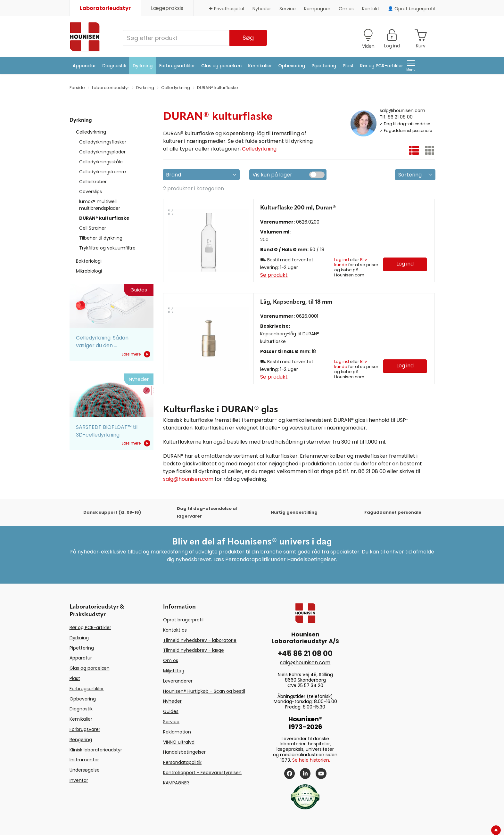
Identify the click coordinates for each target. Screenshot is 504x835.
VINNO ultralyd (179, 742)
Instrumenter (84, 760)
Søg (248, 38)
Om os (346, 9)
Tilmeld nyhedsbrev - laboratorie (200, 640)
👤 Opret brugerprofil (411, 9)
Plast (348, 66)
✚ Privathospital (227, 9)
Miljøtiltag (174, 671)
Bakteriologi (89, 261)
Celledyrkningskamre (103, 172)
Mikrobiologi (89, 271)
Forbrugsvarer (85, 729)
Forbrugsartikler (177, 66)
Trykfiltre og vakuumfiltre (107, 248)
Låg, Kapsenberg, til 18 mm (296, 302)
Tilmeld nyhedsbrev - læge (194, 650)
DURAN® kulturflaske (104, 218)
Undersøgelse (85, 770)
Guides (171, 711)
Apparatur (84, 66)
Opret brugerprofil (183, 620)
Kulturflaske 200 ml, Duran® (298, 208)
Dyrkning (143, 66)
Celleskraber (93, 182)
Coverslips (91, 192)
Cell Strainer (93, 228)
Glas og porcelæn (221, 66)
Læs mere (136, 354)
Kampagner (317, 9)
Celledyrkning (91, 132)
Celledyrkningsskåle (101, 162)
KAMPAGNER (176, 783)
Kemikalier (260, 66)
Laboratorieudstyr (105, 8)
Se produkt (274, 275)
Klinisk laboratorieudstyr (96, 750)
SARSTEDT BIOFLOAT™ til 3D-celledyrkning (107, 431)
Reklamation (177, 732)
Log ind (342, 260)
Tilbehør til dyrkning (101, 238)
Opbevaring (292, 66)
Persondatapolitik (182, 762)
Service (288, 9)
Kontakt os (175, 630)
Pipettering (324, 66)
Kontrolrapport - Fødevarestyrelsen (202, 773)
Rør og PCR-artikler (382, 66)
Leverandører (178, 681)
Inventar (79, 780)
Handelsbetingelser (184, 752)
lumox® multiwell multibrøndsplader (100, 205)
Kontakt (371, 9)
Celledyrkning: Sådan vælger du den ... (102, 342)
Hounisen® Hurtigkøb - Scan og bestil (204, 691)
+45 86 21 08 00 (305, 654)
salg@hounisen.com (402, 110)
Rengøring (81, 740)
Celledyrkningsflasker (103, 142)
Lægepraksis (167, 8)
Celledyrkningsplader (102, 152)
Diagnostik (114, 66)
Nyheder (262, 9)
